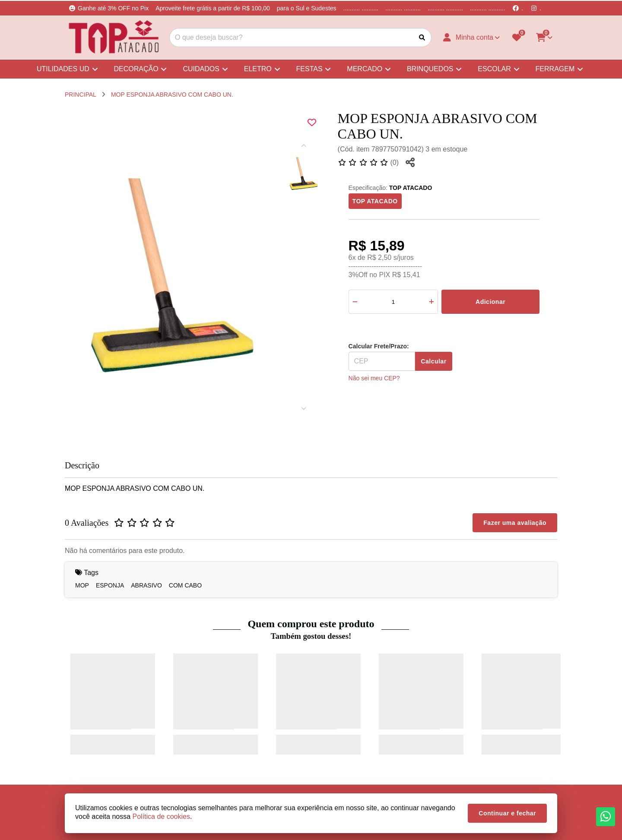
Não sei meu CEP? (374, 378)
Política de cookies (161, 816)
